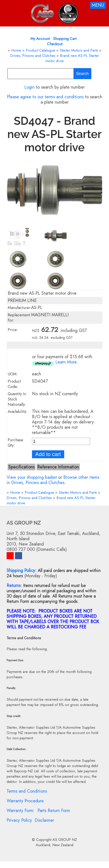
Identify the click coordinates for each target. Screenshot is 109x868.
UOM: (13, 374)
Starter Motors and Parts (79, 50)
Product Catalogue (40, 50)
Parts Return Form (54, 811)
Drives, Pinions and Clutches (33, 56)
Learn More (66, 362)
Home (16, 50)
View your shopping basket (32, 477)
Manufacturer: (20, 308)
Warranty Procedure (25, 801)
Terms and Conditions (27, 791)
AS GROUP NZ (65, 840)
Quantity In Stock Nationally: (17, 399)
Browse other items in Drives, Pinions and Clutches (53, 480)
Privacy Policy (19, 820)
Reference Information (58, 467)
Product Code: (14, 384)
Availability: (18, 412)
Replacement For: (19, 318)
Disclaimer (44, 820)
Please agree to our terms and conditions (45, 97)
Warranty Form (20, 811)
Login (29, 87)
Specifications (22, 467)
